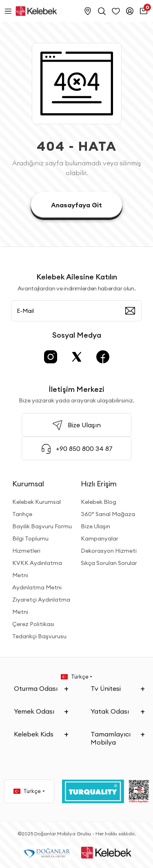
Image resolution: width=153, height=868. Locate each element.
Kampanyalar (100, 538)
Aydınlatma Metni (37, 587)
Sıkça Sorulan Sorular (109, 563)
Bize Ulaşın (95, 526)
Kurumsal (28, 484)
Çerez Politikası (33, 624)
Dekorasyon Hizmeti (109, 551)
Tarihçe (22, 514)
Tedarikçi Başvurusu (39, 636)
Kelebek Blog (99, 502)
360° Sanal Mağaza (108, 514)
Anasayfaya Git (76, 205)
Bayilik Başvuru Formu (42, 526)
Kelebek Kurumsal (37, 502)
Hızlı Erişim (99, 484)
